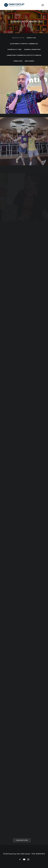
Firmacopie (18, 61)
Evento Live (31, 38)
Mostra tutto (18, 38)
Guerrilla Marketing (32, 49)
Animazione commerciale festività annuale (24, 55)
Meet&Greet (30, 61)
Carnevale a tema (15, 49)
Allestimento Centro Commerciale (24, 44)
